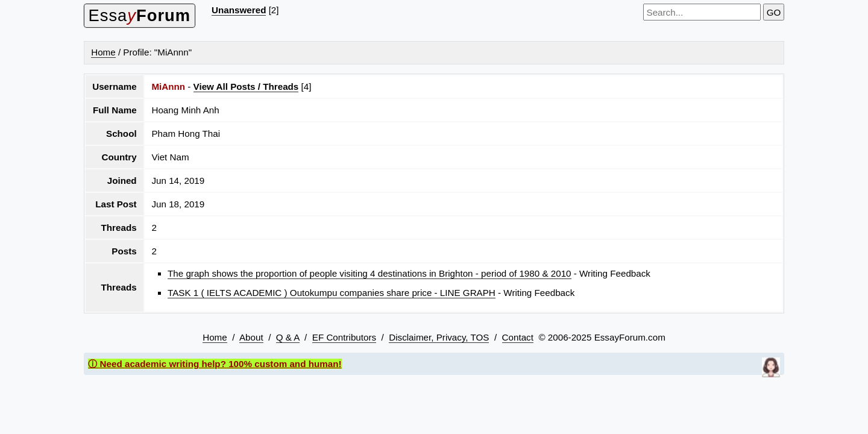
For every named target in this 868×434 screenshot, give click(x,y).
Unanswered (239, 10)
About (251, 337)
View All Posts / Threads (246, 86)
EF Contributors (344, 337)
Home (103, 52)
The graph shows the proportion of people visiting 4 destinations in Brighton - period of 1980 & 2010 (370, 273)
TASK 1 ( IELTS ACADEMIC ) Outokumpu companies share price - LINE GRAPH (332, 293)
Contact (518, 337)
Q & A (288, 337)
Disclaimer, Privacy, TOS (439, 337)
